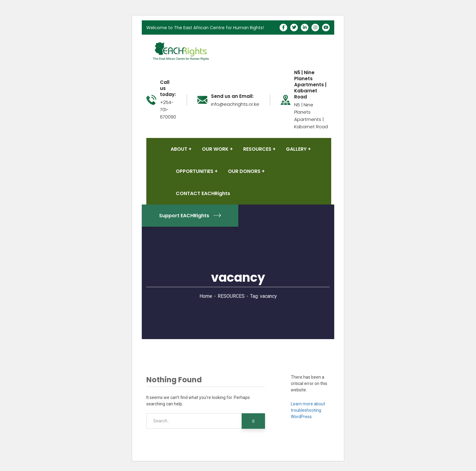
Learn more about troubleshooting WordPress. (308, 410)
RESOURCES (231, 296)
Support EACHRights (190, 216)
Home (206, 296)
